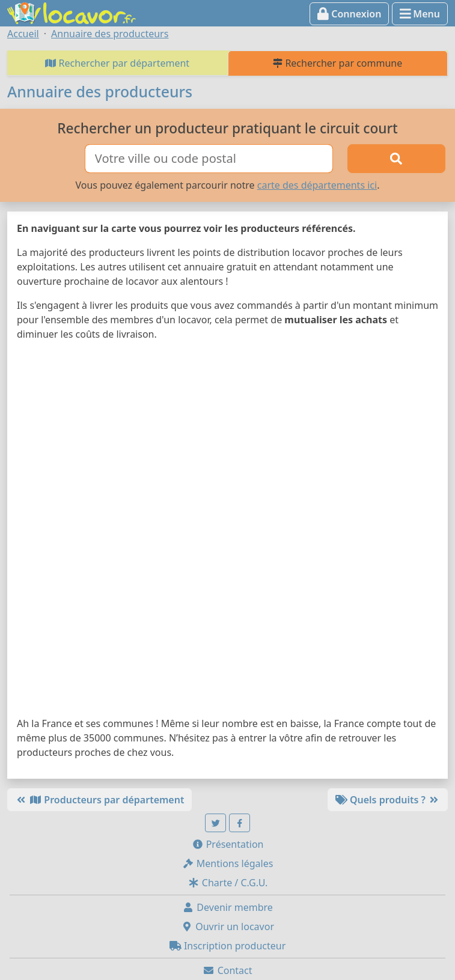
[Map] (227, 531)
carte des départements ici (317, 185)
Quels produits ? (388, 800)
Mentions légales (228, 863)
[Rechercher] (396, 159)
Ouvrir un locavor (227, 927)
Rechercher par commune (337, 63)
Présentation (228, 844)
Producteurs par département (99, 800)
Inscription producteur (228, 946)
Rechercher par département (117, 63)
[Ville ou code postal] (209, 159)
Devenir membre (227, 907)
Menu (420, 14)
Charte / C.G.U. (228, 883)
